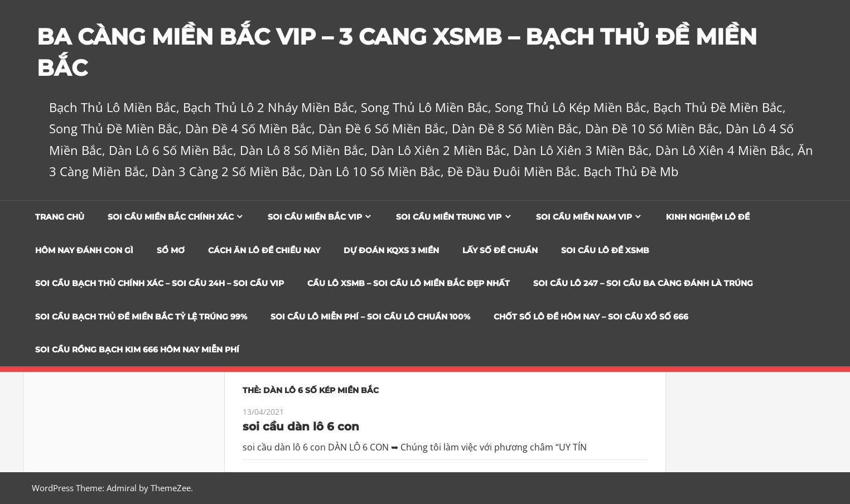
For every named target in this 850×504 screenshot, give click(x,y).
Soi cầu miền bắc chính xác (171, 217)
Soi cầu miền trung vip (449, 217)
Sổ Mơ (171, 250)
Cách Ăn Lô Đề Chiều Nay (264, 250)
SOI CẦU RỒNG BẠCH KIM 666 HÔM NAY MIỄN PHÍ (137, 350)
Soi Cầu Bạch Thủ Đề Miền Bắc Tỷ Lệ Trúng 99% (141, 317)
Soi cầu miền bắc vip (315, 217)
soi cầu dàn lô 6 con (301, 427)
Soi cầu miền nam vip (584, 217)
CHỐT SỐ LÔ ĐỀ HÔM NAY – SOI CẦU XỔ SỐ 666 (591, 317)
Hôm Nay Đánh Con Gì (84, 250)
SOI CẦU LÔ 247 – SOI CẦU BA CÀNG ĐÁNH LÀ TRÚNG (643, 283)
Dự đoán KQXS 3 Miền (391, 250)
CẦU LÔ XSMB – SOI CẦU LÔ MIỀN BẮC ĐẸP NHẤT (409, 283)
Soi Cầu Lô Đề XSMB (605, 250)
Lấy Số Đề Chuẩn (500, 250)
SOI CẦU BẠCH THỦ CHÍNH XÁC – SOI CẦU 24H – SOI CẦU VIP (160, 283)
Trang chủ (60, 217)
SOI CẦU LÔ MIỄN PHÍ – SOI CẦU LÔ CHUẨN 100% (370, 317)
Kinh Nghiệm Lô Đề (708, 217)
